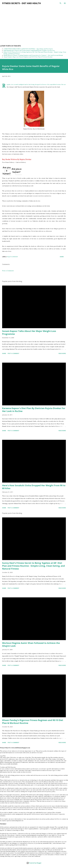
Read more (62, 353)
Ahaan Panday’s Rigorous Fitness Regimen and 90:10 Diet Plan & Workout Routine (28, 57)
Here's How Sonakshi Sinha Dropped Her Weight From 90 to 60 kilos (34, 487)
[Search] (60, 3)
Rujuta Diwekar (12, 257)
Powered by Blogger (34, 863)
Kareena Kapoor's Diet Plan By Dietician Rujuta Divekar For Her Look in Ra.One (34, 410)
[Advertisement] (33, 13)
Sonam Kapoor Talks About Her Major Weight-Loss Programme (29, 332)
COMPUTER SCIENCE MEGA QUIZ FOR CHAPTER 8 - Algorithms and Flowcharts (28, 49)
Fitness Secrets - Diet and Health (21, 3)
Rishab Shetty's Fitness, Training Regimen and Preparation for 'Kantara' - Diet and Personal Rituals (33, 55)
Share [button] (62, 257)
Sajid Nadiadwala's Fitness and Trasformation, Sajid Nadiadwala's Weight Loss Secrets (29, 50)
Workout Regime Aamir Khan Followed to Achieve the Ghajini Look (31, 644)
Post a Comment (8, 271)
